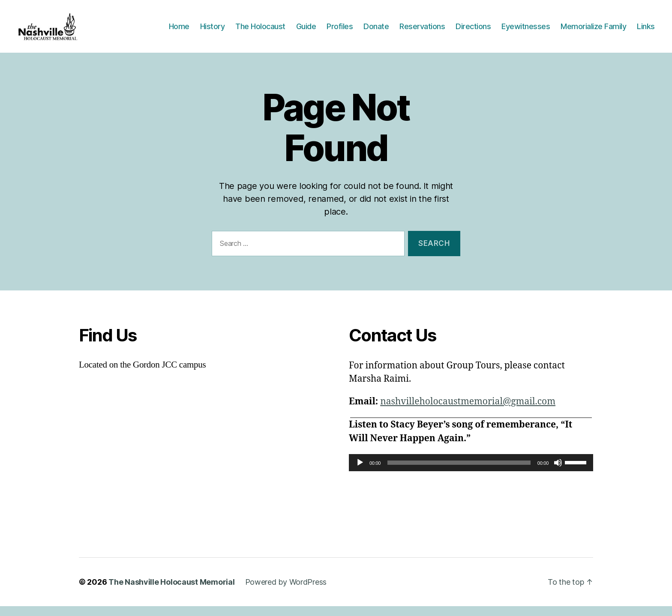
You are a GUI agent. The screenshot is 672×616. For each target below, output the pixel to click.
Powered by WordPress (286, 592)
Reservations (422, 31)
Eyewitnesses (526, 31)
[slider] (459, 472)
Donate (376, 31)
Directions (473, 31)
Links (646, 31)
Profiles (340, 31)
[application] (471, 472)
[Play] (360, 472)
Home (179, 31)
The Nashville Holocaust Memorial (171, 592)
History (213, 31)
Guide (306, 31)
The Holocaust (260, 31)
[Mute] (558, 472)
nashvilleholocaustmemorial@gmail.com (468, 411)
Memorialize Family (593, 31)
